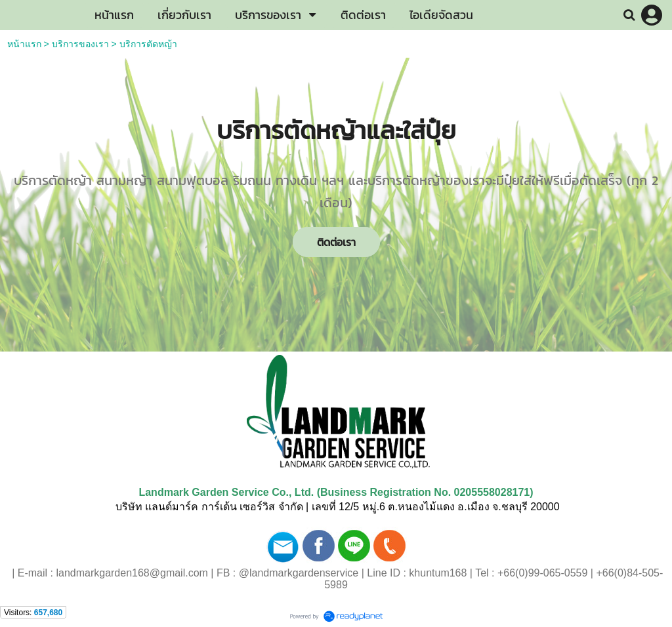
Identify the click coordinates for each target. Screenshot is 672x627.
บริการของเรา (80, 44)
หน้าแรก (24, 44)
